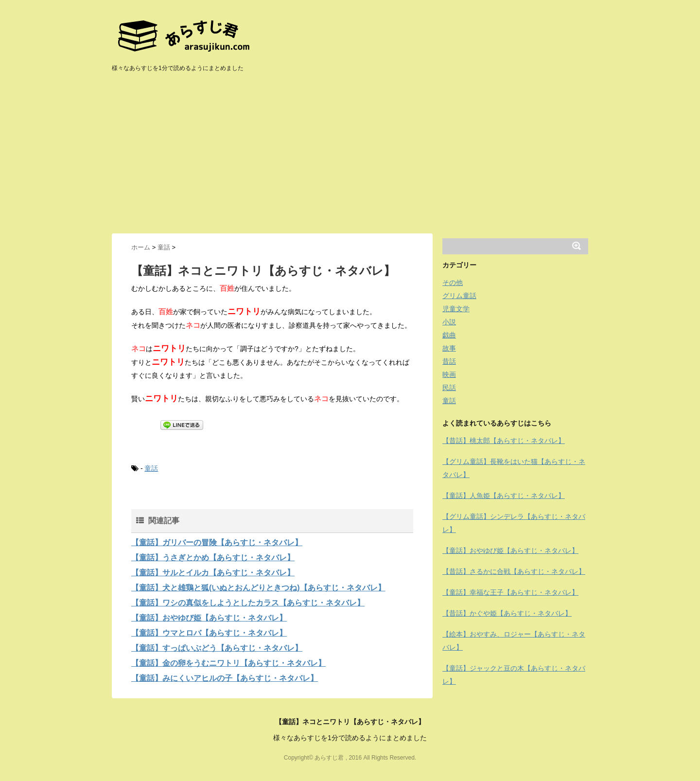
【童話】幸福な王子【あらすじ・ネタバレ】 (510, 592)
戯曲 (449, 335)
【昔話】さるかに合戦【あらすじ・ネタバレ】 (514, 571)
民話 (449, 388)
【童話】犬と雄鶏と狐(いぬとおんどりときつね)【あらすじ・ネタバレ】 (258, 588)
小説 (449, 322)
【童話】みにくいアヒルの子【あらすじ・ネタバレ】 (225, 678)
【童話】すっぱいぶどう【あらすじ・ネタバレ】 (217, 648)
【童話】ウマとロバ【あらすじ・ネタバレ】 (209, 633)
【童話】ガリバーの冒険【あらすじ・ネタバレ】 (217, 542)
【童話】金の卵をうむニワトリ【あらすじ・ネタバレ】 (228, 663)
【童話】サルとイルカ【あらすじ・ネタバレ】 (213, 573)
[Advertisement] (350, 160)
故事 (449, 348)
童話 (151, 468)
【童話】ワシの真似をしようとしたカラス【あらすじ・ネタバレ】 (248, 603)
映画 (449, 374)
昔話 (449, 361)
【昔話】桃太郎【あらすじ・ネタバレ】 (504, 441)
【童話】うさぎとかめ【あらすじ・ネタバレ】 (213, 558)
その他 (453, 283)
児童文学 (456, 309)
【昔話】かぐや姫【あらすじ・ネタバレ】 (507, 613)
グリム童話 (459, 296)
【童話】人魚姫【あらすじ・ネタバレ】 (504, 496)
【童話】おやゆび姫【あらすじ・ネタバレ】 (209, 618)
